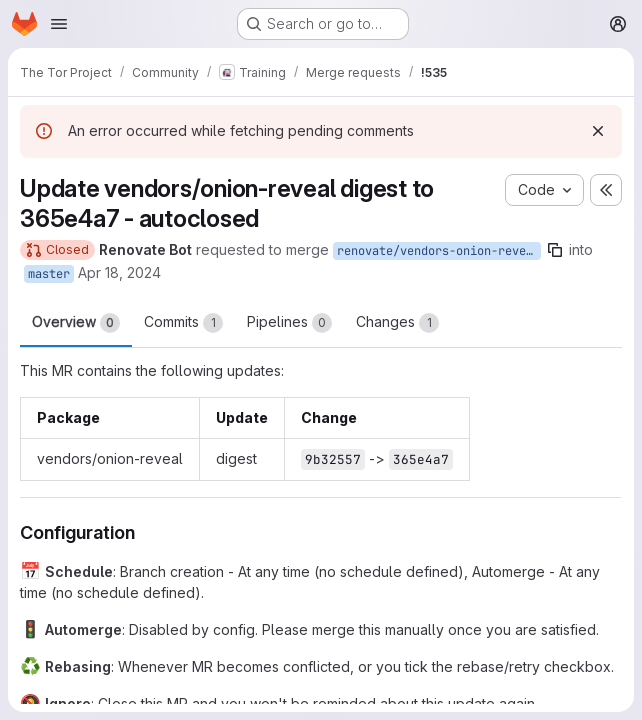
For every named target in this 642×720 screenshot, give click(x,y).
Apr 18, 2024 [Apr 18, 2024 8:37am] (119, 272)
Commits (183, 323)
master (49, 274)
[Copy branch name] (555, 250)
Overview (76, 323)
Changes (397, 323)
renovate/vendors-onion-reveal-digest (439, 251)
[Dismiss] (598, 131)
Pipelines (289, 323)
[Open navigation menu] (59, 24)
